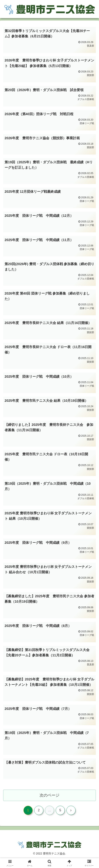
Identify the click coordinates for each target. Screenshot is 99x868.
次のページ (50, 803)
